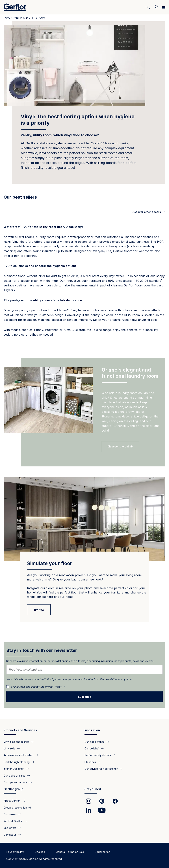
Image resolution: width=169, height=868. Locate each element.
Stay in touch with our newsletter (42, 650)
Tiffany (38, 330)
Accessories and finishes (19, 755)
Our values (10, 814)
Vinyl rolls (9, 748)
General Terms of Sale (70, 852)
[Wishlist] (156, 7)
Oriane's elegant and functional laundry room (130, 373)
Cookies (40, 852)
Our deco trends (95, 742)
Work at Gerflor (13, 821)
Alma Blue (71, 330)
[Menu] (164, 6)
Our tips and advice (16, 782)
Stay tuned (93, 789)
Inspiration (92, 730)
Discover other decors (146, 212)
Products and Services (20, 730)
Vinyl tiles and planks (16, 742)
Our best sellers (20, 197)
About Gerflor (12, 801)
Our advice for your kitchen (101, 769)
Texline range (101, 330)
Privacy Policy (53, 687)
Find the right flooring (17, 762)
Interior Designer (14, 769)
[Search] (148, 7)
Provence (52, 330)
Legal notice (103, 852)
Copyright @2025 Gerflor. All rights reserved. (34, 859)
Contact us (10, 834)
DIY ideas (90, 762)
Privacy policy (15, 852)
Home (7, 18)
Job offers (10, 828)
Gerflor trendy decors (98, 755)
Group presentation (15, 807)
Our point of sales (14, 775)
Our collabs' (92, 748)
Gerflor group (13, 789)
